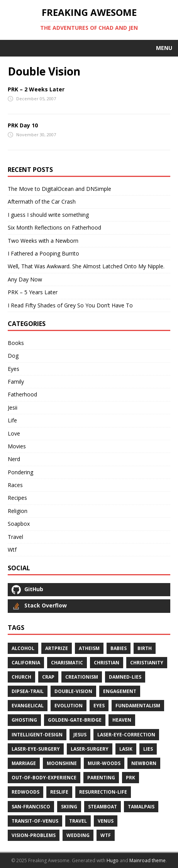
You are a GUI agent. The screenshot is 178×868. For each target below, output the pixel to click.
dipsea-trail (28, 691)
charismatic (67, 663)
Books (16, 343)
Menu (164, 48)
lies (148, 749)
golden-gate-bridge (75, 720)
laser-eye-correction (126, 735)
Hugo (113, 860)
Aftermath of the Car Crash (42, 202)
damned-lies (125, 677)
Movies (17, 446)
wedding (78, 835)
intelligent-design (37, 735)
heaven (122, 720)
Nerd (14, 459)
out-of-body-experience (44, 778)
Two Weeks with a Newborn (43, 241)
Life (12, 420)
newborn (144, 763)
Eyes (14, 369)
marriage (24, 763)
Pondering (20, 472)
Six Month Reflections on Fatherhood (54, 227)
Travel (15, 537)
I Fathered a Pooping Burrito (43, 253)
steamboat (103, 807)
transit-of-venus (35, 821)
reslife (59, 792)
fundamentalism (138, 706)
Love (14, 433)
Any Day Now (25, 279)
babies (119, 648)
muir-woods (104, 763)
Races (15, 485)
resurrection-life (103, 792)
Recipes (17, 498)
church (21, 677)
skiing (69, 807)
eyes (99, 706)
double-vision (73, 691)
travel (78, 821)
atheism (89, 648)
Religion (18, 511)
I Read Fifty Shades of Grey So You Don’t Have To (70, 305)
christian (107, 663)
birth (145, 648)
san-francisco (31, 807)
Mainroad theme (147, 860)
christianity (147, 663)
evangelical (28, 706)
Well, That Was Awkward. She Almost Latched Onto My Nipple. (86, 266)
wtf (106, 835)
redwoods (25, 792)
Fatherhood (22, 394)
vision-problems (34, 835)
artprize (57, 648)
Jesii (13, 407)
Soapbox (19, 524)
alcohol (23, 648)
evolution (69, 706)
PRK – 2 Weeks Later (36, 89)
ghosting (24, 720)
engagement (120, 691)
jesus (80, 735)
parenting (101, 778)
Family (16, 382)
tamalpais (141, 807)
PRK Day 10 (23, 125)
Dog (13, 356)
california (26, 663)
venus (106, 821)
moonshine (62, 763)
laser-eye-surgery (36, 749)
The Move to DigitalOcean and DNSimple (59, 189)
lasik (126, 749)
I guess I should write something (48, 215)
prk (131, 778)
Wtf (12, 550)
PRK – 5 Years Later (33, 292)
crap (48, 677)
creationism (82, 677)
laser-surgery (90, 749)
